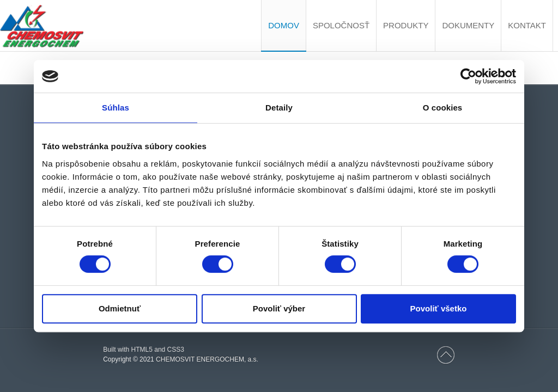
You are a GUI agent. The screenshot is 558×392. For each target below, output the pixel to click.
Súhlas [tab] (116, 108)
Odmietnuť (120, 308)
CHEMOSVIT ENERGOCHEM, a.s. (207, 359)
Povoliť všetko (439, 308)
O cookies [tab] (443, 108)
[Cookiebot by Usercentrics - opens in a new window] (468, 76)
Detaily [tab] (279, 108)
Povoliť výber (279, 308)
